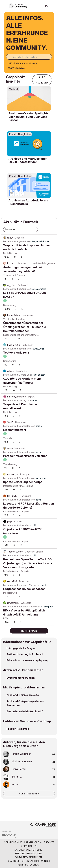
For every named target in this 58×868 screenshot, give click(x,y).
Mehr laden (29, 631)
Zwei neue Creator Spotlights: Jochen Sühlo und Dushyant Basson (29, 117)
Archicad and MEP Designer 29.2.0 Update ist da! (28, 160)
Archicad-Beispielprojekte (23, 695)
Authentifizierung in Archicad (25, 654)
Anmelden (53, 6)
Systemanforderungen (21, 678)
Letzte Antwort (11, 241)
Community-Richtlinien (28, 857)
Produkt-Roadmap (18, 729)
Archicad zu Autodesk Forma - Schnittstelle (28, 202)
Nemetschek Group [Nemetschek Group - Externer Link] (29, 865)
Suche (36, 6)
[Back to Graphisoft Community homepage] (19, 6)
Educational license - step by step (27, 660)
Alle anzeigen (42, 80)
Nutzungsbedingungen (28, 853)
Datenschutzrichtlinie (28, 850)
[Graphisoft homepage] (43, 825)
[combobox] (29, 57)
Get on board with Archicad (24, 711)
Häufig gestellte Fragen (21, 648)
